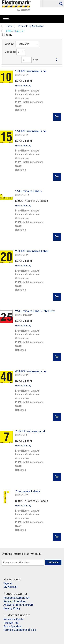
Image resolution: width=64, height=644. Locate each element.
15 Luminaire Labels (29, 191)
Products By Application (31, 26)
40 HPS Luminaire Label (31, 371)
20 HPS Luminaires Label (32, 251)
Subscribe (53, 562)
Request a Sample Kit (16, 598)
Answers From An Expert (18, 605)
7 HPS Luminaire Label (30, 431)
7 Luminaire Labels (28, 491)
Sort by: (9, 44)
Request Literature (15, 601)
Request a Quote (13, 619)
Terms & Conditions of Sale (20, 630)
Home (9, 26)
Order (57, 117)
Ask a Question (12, 626)
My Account (10, 587)
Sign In (8, 583)
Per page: (10, 52)
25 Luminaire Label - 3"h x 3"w (35, 311)
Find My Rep (11, 623)
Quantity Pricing (23, 85)
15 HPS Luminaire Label (31, 131)
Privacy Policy (12, 608)
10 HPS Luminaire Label (31, 71)
